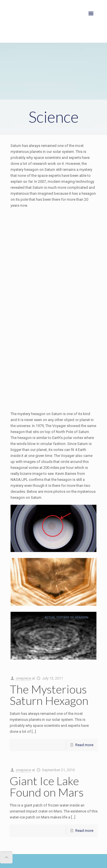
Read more (84, 745)
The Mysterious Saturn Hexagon (49, 695)
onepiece (23, 678)
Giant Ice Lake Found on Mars (47, 787)
